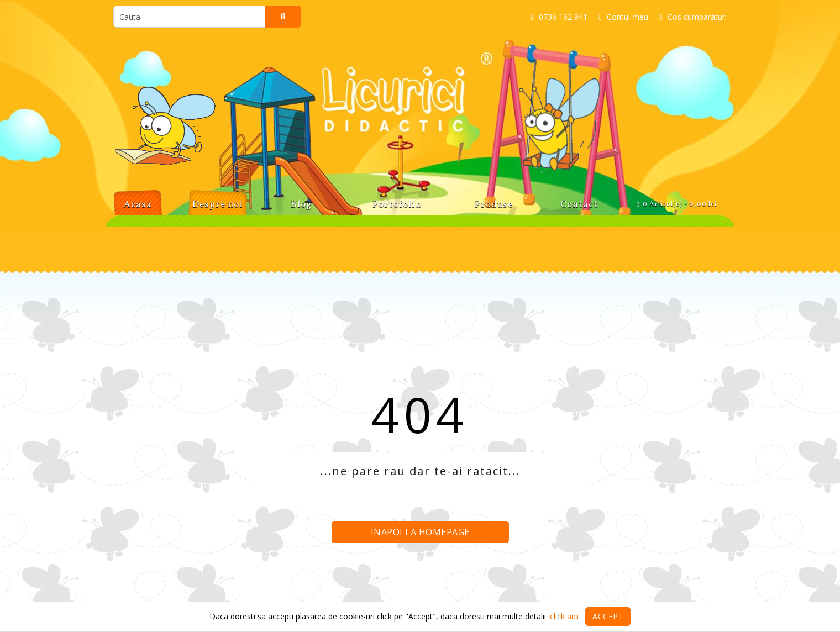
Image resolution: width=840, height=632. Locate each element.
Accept (608, 616)
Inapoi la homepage (420, 532)
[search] (189, 17)
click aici (564, 616)
